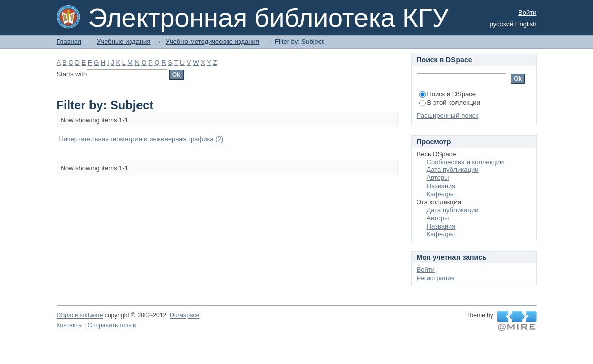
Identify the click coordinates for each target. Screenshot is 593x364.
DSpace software (80, 315)
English (526, 24)
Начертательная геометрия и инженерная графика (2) (142, 139)
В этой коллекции (450, 102)
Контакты (70, 325)
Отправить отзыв (112, 325)
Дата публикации (453, 170)
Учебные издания (123, 42)
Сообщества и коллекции (465, 162)
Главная (69, 42)
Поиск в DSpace (447, 94)
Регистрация (436, 278)
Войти (527, 12)
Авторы (438, 178)
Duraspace (185, 315)
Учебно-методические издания (213, 42)
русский (502, 24)
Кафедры (441, 194)
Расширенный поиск (447, 116)
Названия (441, 186)
